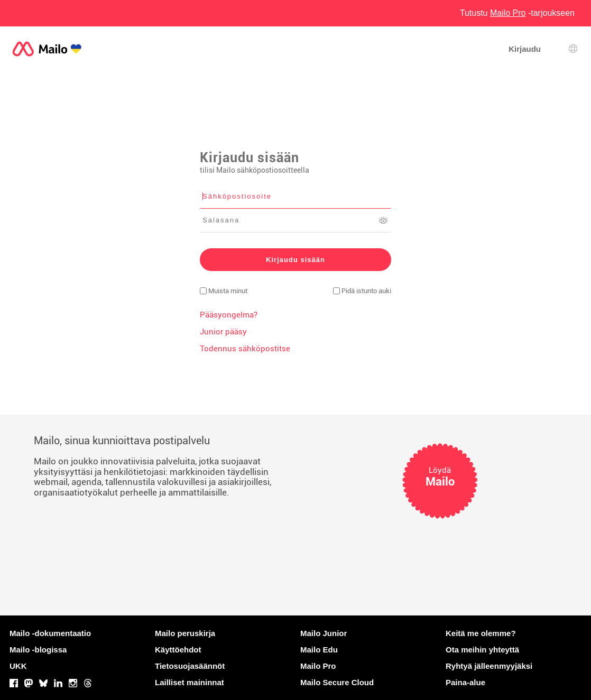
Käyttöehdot (178, 650)
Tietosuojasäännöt (190, 666)
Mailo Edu (319, 650)
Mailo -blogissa (38, 650)
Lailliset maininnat (190, 682)
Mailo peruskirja (185, 633)
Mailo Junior (324, 633)
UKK (18, 666)
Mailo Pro (318, 666)
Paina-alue (465, 682)
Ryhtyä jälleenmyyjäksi (489, 666)
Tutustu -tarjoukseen (517, 13)
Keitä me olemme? (481, 633)
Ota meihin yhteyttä (482, 650)
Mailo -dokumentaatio (50, 633)
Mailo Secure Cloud (337, 682)
